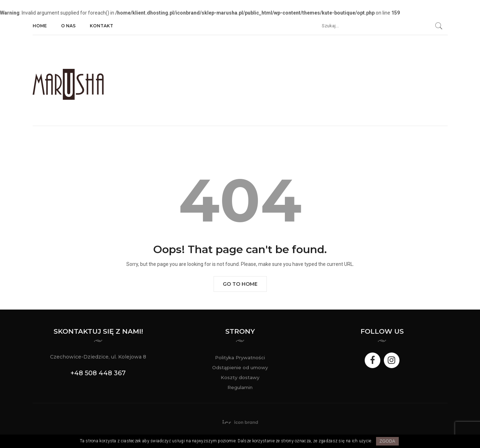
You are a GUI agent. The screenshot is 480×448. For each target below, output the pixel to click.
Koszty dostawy (240, 377)
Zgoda (387, 441)
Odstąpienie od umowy (240, 367)
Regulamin (240, 387)
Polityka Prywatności (240, 357)
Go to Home (240, 284)
